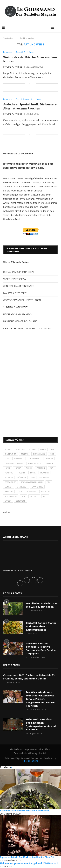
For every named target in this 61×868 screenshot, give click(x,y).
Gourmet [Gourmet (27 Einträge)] (49, 459)
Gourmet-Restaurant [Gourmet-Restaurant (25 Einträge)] (14, 463)
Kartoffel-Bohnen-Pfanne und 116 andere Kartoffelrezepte (41, 626)
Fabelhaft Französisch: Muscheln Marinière (24, 811)
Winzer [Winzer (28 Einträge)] (8, 501)
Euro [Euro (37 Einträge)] (7, 459)
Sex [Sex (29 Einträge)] (49, 482)
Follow (7, 512)
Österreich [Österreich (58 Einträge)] (21, 501)
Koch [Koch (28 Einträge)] (52, 468)
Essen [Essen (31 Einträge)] (52, 454)
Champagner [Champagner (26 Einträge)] (11, 454)
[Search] (58, 28)
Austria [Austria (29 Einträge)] (8, 449)
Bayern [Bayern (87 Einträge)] (33, 449)
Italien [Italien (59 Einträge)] (29, 468)
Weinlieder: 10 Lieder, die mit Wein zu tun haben (41, 605)
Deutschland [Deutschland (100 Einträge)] (39, 454)
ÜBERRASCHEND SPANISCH (18, 314)
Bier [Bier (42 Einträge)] (52, 449)
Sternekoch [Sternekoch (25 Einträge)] (22, 487)
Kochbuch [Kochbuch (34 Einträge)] (10, 473)
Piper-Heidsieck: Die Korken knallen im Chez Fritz (28, 857)
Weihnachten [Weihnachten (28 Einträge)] (11, 496)
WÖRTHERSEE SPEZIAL (15, 279)
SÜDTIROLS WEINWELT (15, 307)
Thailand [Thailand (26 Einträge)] (9, 492)
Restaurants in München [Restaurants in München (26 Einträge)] (32, 482)
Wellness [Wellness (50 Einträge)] (34, 496)
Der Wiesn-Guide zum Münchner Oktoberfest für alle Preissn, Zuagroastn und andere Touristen (40, 699)
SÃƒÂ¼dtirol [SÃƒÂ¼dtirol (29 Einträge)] (37, 487)
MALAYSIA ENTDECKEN (15, 293)
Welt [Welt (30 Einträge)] (45, 496)
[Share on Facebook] (29, 83)
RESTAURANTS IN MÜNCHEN (18, 272)
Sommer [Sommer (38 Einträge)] (9, 487)
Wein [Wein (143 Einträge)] (24, 496)
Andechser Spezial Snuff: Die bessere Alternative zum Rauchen (30, 106)
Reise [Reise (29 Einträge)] (33, 477)
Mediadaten (16, 749)
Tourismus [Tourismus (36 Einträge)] (32, 492)
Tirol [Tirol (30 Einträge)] (20, 492)
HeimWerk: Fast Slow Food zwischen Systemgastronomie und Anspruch (41, 724)
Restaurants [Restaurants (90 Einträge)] (10, 482)
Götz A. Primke (14, 67)
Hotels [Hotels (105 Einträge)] (18, 468)
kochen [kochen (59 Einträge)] (22, 473)
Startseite (8, 38)
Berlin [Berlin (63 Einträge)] (43, 449)
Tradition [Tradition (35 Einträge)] (45, 492)
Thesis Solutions (30, 761)
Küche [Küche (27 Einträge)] (33, 473)
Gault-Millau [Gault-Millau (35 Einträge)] (35, 459)
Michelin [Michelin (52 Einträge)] (9, 477)
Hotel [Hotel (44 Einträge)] (8, 468)
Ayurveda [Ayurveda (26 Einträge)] (20, 449)
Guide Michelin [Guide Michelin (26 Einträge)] (35, 463)
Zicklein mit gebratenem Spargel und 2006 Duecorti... (30, 863)
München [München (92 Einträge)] (22, 477)
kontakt (43, 753)
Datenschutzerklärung (25, 753)
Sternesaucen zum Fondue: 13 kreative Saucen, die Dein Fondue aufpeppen (41, 648)
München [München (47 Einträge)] (44, 473)
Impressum (31, 749)
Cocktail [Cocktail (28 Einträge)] (25, 454)
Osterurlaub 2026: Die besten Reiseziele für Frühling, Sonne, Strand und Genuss (29, 677)
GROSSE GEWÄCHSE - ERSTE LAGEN (22, 300)
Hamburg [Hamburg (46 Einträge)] (50, 463)
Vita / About (45, 749)
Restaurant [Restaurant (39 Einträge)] (45, 477)
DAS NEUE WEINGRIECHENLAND (20, 321)
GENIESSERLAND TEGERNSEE (19, 286)
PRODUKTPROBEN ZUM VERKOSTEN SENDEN (27, 328)
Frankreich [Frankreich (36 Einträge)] (19, 459)
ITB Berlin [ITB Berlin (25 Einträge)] (41, 468)
